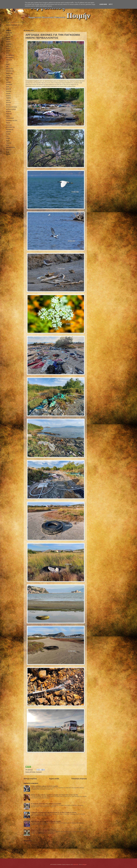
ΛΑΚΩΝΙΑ (9, 98)
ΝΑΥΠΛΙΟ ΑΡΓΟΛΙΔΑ (11, 107)
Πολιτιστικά (9, 125)
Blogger (85, 865)
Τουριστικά (9, 143)
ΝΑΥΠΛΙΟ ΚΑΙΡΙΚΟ (11, 109)
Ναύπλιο (8, 105)
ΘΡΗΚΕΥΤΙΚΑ (10, 69)
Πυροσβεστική (10, 129)
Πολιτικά (8, 123)
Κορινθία (8, 93)
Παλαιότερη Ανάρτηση (79, 779)
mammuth (76, 865)
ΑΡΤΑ (7, 53)
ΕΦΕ (7, 67)
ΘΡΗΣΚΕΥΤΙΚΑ (10, 71)
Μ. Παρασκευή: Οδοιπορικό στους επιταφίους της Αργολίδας (46, 804)
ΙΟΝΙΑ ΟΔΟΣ (9, 78)
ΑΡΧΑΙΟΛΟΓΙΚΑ (10, 55)
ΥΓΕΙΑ (8, 145)
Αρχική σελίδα (54, 779)
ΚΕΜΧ (8, 87)
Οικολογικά (39, 772)
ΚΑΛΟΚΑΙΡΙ (9, 85)
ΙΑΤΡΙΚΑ (8, 76)
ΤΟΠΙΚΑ (8, 138)
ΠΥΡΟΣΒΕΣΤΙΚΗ (10, 127)
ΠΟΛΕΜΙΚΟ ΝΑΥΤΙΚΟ (12, 121)
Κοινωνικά (9, 91)
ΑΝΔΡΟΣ (8, 42)
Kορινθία (8, 154)
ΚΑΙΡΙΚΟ (8, 82)
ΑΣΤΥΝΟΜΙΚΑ (10, 57)
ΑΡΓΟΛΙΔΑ (33, 772)
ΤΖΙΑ (7, 136)
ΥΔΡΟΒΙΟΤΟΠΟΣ (11, 147)
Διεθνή (8, 64)
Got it (111, 4)
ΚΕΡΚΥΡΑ (9, 89)
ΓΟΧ (7, 62)
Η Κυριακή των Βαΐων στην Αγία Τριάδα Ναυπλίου (44, 830)
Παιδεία (8, 116)
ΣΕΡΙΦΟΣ (9, 132)
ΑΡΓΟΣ (8, 49)
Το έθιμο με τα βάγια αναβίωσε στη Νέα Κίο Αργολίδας (45, 786)
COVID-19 (9, 150)
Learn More (103, 4)
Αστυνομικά (9, 60)
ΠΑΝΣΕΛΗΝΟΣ (10, 118)
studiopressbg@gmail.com (13, 25)
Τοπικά (8, 141)
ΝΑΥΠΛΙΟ (9, 102)
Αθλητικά (8, 40)
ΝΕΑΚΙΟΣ (9, 112)
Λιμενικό (8, 100)
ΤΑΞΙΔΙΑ (8, 134)
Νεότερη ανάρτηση (30, 779)
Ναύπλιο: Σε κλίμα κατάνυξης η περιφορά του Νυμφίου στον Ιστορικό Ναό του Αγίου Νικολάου (54, 795)
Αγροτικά (8, 35)
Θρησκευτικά (9, 73)
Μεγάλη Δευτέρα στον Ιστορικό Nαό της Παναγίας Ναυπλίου (46, 821)
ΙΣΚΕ (7, 80)
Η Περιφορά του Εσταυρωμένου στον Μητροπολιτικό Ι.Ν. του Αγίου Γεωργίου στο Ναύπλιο (54, 812)
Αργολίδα (8, 46)
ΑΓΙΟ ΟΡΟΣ (9, 33)
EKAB (8, 152)
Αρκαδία (8, 51)
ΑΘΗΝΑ (8, 37)
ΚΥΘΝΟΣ (8, 96)
